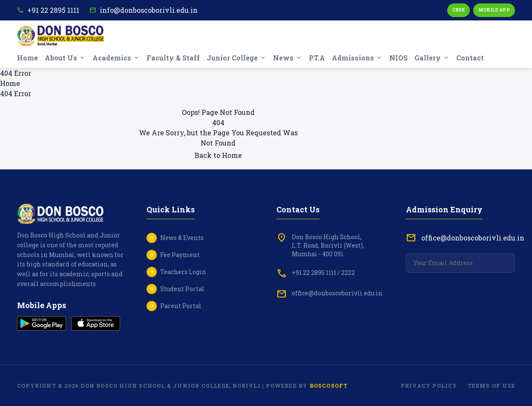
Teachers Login (183, 272)
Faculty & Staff (173, 58)
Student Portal (182, 289)
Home (27, 58)
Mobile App (494, 10)
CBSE (459, 10)
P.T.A (317, 58)
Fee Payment (180, 255)
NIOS (398, 58)
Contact (470, 58)
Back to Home (218, 155)
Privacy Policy (429, 386)
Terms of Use (491, 386)
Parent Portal (181, 306)
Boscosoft (329, 386)
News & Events (182, 238)
